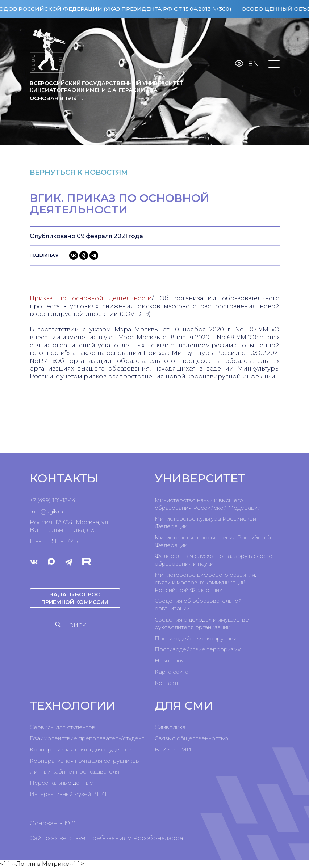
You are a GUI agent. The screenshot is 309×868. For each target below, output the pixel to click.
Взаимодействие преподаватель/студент (87, 738)
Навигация (170, 660)
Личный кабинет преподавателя (74, 772)
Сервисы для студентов (62, 727)
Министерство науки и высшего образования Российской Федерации (208, 504)
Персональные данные (61, 783)
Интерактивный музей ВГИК (69, 794)
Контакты (168, 683)
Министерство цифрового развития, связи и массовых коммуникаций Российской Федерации (205, 582)
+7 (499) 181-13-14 (53, 500)
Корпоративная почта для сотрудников (84, 761)
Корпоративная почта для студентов (81, 750)
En (253, 63)
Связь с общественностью (191, 738)
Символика (170, 727)
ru (60, 511)
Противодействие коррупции (196, 638)
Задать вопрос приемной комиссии (75, 598)
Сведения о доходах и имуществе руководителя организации (202, 623)
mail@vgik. (44, 511)
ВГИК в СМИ (173, 750)
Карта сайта (172, 672)
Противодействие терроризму (198, 649)
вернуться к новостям (86, 172)
